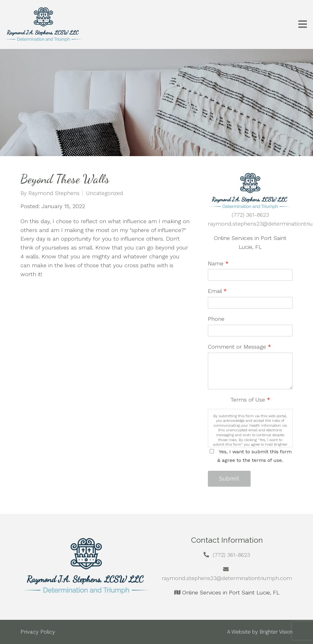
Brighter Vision (276, 632)
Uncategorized (105, 193)
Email (217, 291)
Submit (229, 479)
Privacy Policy (38, 632)
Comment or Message (239, 347)
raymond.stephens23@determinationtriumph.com (227, 578)
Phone (216, 319)
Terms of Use (250, 400)
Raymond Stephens (54, 193)
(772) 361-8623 (250, 215)
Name (218, 263)
